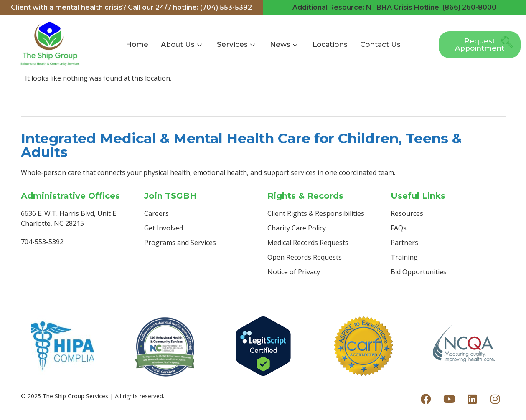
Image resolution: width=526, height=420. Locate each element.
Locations (330, 44)
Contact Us (380, 44)
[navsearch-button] (504, 45)
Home (137, 44)
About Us (181, 44)
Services (236, 44)
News (284, 44)
